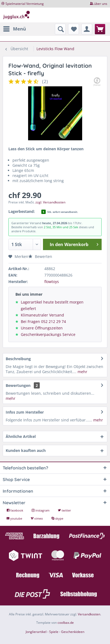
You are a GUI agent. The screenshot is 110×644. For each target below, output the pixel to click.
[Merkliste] (74, 29)
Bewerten (40, 256)
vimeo (37, 518)
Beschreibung (18, 359)
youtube (15, 518)
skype (57, 518)
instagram (41, 510)
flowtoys (52, 282)
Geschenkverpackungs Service (48, 334)
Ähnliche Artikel (21, 436)
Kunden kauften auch (26, 450)
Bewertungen (18, 385)
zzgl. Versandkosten (50, 202)
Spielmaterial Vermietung (25, 4)
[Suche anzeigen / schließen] (60, 29)
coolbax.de (66, 623)
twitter (64, 510)
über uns (101, 4)
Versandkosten (89, 614)
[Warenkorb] (100, 29)
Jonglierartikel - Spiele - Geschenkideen (55, 632)
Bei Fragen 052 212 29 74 (43, 321)
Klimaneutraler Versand (42, 315)
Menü (15, 28)
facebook (15, 510)
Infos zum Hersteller (25, 412)
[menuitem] (14, 29)
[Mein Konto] (87, 29)
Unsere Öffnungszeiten (42, 328)
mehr (82, 372)
